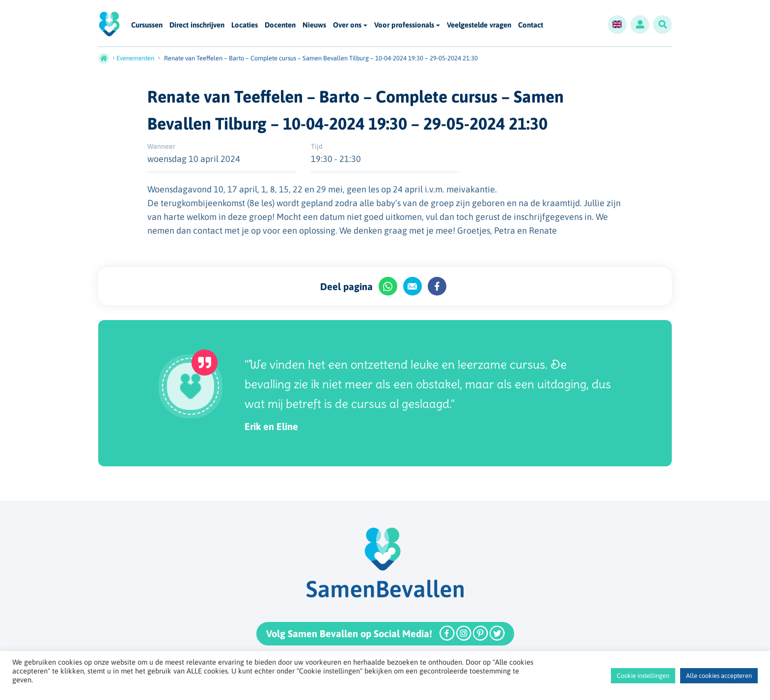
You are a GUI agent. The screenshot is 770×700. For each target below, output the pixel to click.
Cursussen (147, 25)
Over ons (347, 25)
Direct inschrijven (197, 25)
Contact (531, 25)
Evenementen (135, 58)
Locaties (245, 25)
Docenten (280, 25)
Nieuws (314, 25)
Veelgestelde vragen (479, 25)
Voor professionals (404, 25)
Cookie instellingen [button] (643, 676)
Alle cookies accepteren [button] (719, 676)
